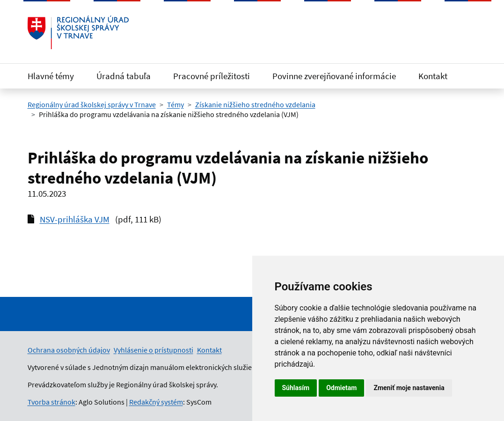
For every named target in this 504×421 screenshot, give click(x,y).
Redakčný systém (156, 402)
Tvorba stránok (51, 402)
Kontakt (433, 76)
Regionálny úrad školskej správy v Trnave (92, 104)
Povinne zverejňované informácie (334, 76)
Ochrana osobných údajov (69, 350)
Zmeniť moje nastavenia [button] (409, 388)
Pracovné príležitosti (212, 76)
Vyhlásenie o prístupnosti (153, 350)
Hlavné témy (51, 76)
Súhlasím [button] (296, 388)
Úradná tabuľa (124, 76)
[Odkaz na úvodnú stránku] (78, 32)
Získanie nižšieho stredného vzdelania (255, 104)
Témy (175, 104)
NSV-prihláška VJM (75, 219)
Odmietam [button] (341, 388)
